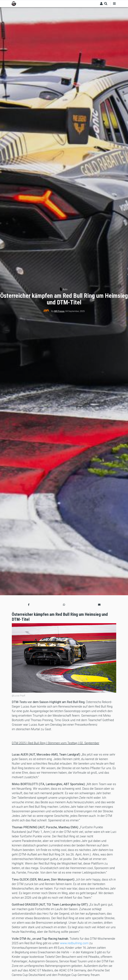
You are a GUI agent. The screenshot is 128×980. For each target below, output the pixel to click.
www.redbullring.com (74, 943)
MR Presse (59, 311)
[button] (29, 605)
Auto (65, 289)
